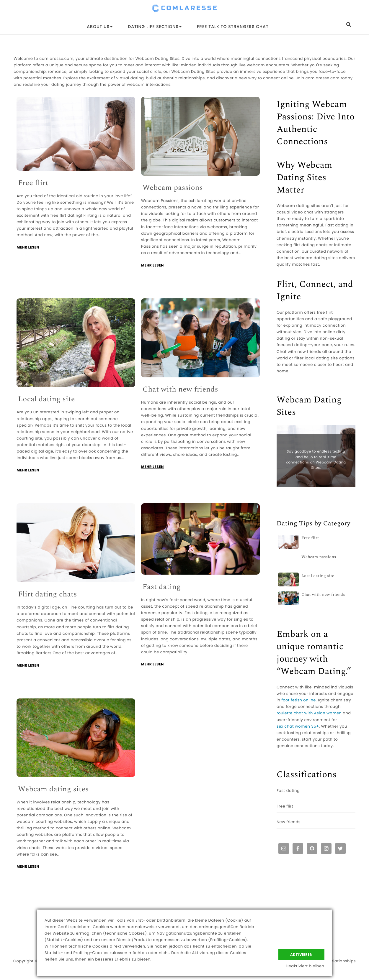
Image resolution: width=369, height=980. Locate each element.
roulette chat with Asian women (309, 713)
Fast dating (162, 587)
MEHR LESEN (28, 248)
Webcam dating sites (53, 789)
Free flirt (33, 183)
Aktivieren (301, 954)
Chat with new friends (180, 390)
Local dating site (46, 399)
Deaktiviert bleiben (305, 966)
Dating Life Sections (155, 27)
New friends (289, 822)
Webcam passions (173, 188)
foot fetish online (298, 700)
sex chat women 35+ (298, 726)
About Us (100, 27)
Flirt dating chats (48, 595)
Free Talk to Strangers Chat (233, 27)
